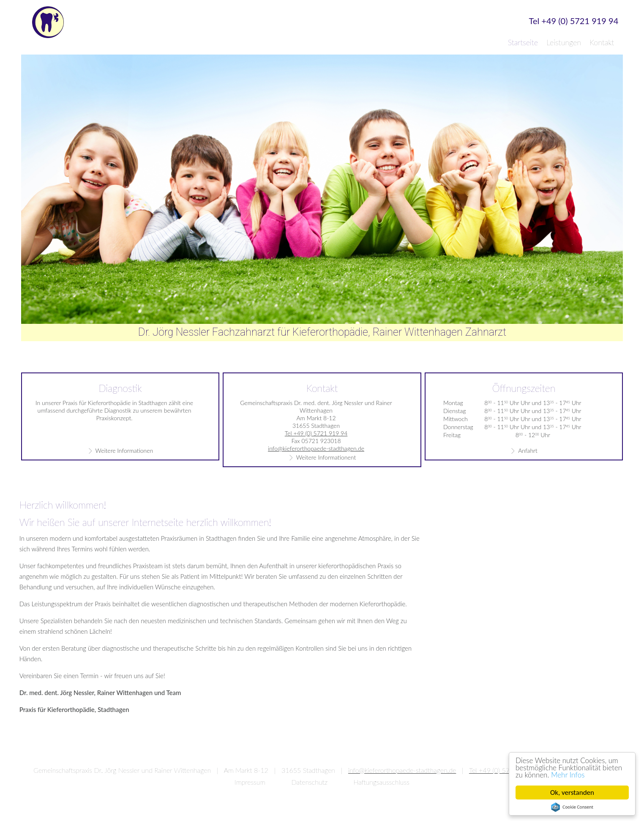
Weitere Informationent (326, 457)
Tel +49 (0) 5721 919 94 (574, 21)
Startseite (523, 42)
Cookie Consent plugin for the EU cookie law (572, 807)
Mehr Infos (568, 775)
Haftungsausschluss (381, 782)
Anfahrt (528, 450)
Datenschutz (310, 782)
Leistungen (564, 42)
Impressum (250, 782)
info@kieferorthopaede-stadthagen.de (316, 448)
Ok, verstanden (572, 793)
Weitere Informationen (124, 450)
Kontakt (602, 42)
